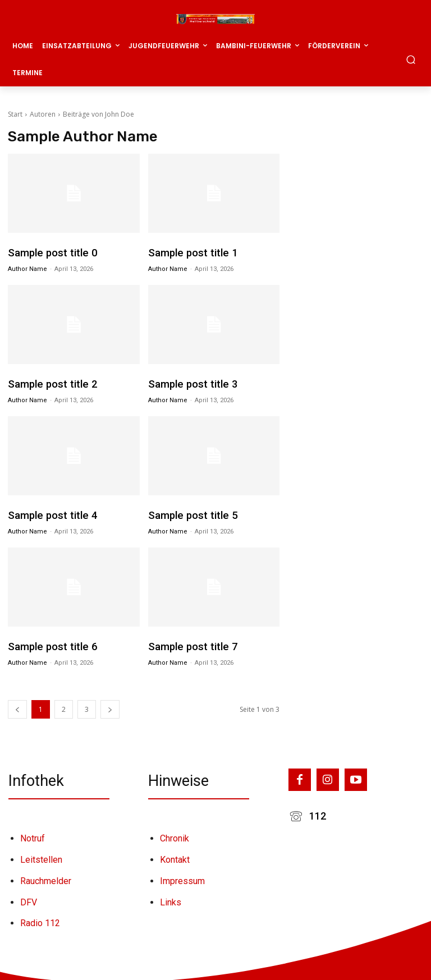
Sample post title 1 (189, 252)
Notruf (33, 832)
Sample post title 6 (49, 643)
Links (171, 895)
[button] (411, 59)
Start (15, 114)
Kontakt (175, 852)
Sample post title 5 (189, 513)
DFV (29, 895)
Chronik (175, 832)
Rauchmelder (46, 874)
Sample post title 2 (49, 383)
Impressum (182, 874)
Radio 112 (40, 916)
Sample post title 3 (189, 383)
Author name (27, 268)
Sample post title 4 (49, 513)
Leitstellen (41, 852)
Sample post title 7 (189, 643)
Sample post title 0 (49, 252)
